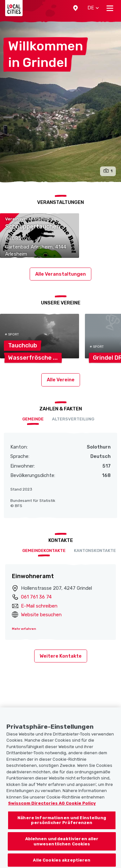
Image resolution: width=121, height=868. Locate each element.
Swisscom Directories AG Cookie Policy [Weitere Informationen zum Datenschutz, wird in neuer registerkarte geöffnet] (52, 812)
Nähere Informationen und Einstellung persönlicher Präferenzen (62, 829)
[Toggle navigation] (110, 8)
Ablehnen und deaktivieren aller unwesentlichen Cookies (62, 850)
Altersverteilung (73, 419)
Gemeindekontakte (44, 550)
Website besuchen (41, 615)
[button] (76, 8)
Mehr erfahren (24, 629)
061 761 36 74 (36, 597)
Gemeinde (33, 419)
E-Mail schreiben (39, 606)
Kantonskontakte (95, 550)
